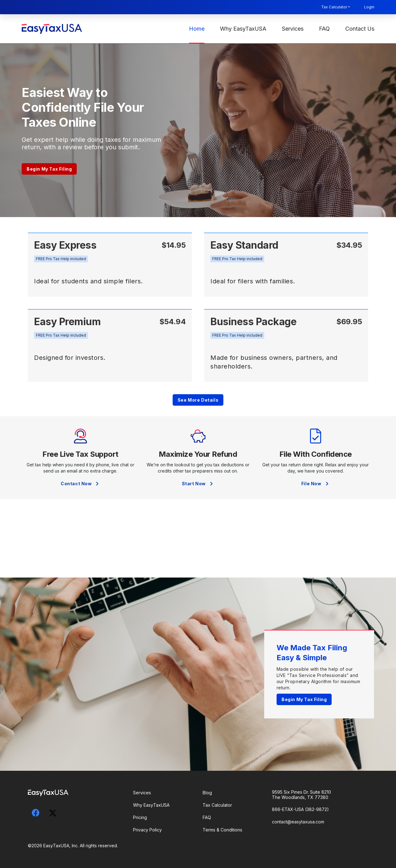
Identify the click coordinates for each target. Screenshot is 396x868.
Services (293, 29)
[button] (61, 259)
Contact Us (360, 29)
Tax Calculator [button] (334, 7)
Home (197, 29)
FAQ (324, 29)
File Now (316, 484)
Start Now (198, 484)
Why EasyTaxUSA (243, 29)
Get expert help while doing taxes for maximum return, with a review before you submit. (91, 143)
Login (369, 7)
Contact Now (80, 484)
